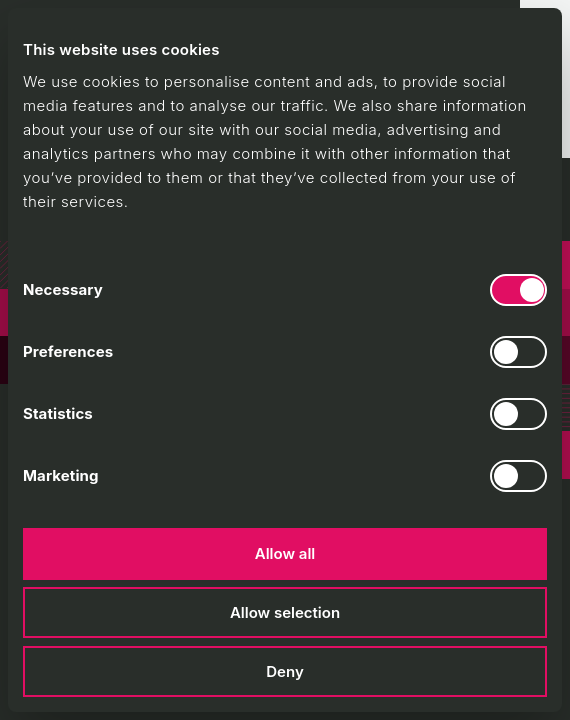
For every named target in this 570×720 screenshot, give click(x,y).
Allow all (285, 553)
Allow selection (285, 612)
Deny (284, 671)
